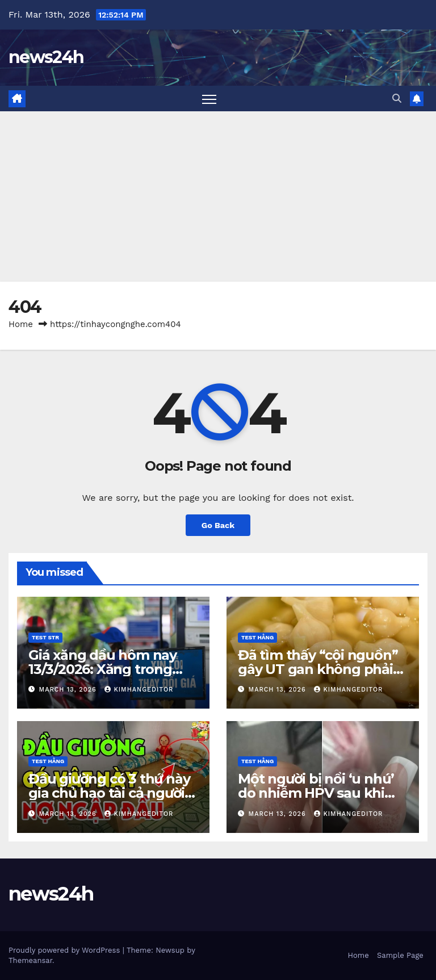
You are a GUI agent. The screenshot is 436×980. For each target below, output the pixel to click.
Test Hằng (257, 637)
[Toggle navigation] (209, 99)
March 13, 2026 (69, 690)
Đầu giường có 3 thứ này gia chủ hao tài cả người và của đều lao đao (109, 793)
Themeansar (30, 960)
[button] (397, 99)
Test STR (45, 637)
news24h (46, 57)
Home (21, 324)
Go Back (218, 525)
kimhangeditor (139, 690)
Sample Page (400, 955)
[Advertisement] (218, 196)
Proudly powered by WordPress (66, 950)
